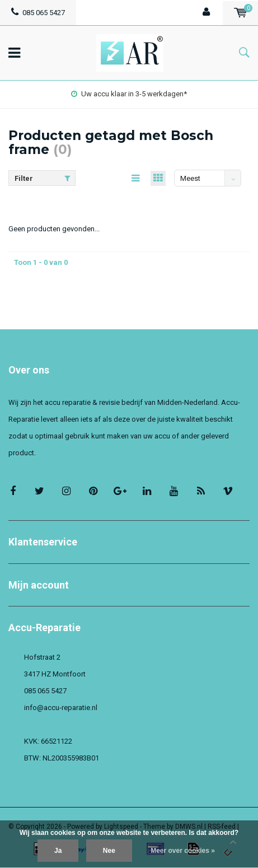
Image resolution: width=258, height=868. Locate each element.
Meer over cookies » (183, 851)
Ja (58, 851)
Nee (109, 851)
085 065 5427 (38, 13)
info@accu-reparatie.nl (61, 708)
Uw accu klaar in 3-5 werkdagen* (129, 94)
